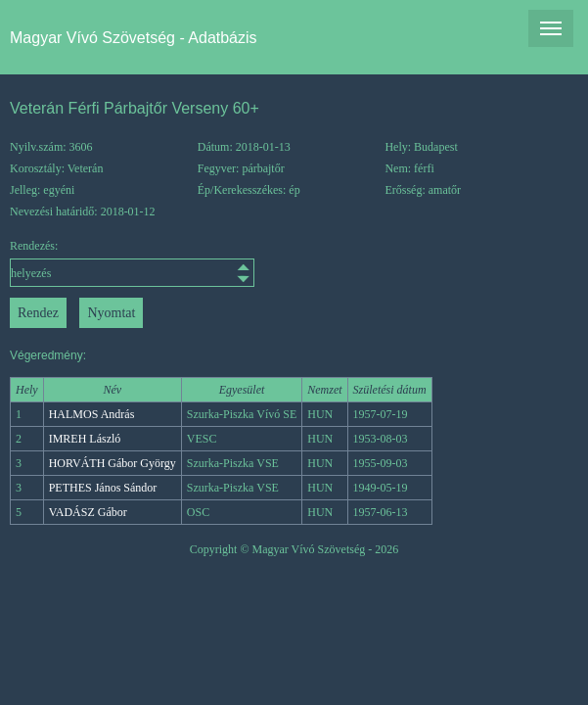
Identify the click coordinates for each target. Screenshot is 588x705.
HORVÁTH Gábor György (113, 463)
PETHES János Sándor (103, 488)
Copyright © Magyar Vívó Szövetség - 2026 (294, 549)
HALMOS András (92, 414)
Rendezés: (81, 263)
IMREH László (85, 439)
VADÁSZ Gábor (88, 512)
